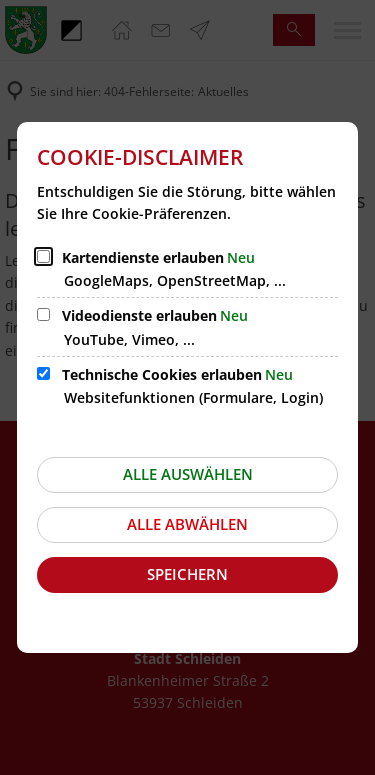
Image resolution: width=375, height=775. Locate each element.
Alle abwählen (187, 524)
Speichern (187, 574)
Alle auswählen (188, 474)
